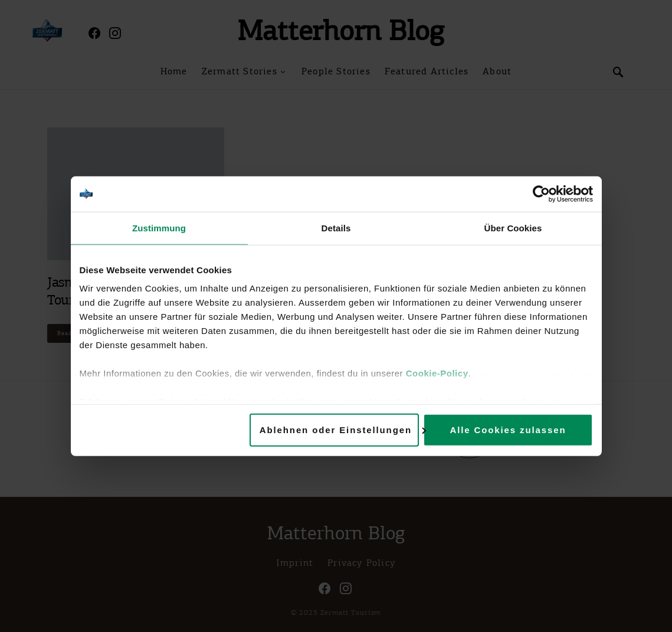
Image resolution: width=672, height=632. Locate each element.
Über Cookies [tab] (513, 227)
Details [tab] (336, 227)
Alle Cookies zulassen (508, 429)
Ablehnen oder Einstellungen (339, 429)
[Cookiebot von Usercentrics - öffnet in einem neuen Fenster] (541, 194)
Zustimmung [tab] (159, 227)
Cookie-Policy (437, 373)
